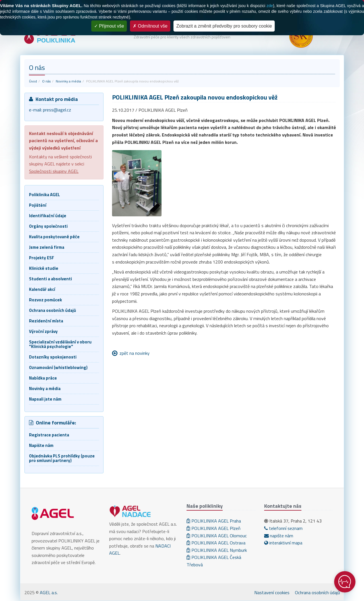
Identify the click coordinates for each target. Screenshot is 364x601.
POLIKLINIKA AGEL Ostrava (216, 543)
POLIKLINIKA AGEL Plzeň (214, 528)
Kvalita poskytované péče (54, 237)
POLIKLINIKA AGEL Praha (214, 521)
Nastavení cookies (272, 592)
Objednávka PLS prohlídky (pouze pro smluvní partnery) (62, 458)
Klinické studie (44, 268)
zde (270, 6)
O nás (46, 81)
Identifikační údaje (48, 216)
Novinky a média (68, 81)
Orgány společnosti (48, 226)
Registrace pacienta (49, 435)
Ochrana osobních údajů (52, 310)
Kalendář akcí (42, 289)
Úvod (33, 81)
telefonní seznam (283, 528)
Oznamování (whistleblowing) (58, 367)
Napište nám (41, 445)
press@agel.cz (57, 110)
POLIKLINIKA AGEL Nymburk (217, 550)
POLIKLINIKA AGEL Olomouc (217, 536)
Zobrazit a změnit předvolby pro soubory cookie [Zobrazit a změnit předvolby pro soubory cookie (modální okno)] (224, 26)
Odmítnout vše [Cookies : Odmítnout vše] (150, 26)
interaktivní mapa (283, 543)
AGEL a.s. (49, 592)
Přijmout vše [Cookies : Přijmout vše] (109, 26)
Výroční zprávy (43, 331)
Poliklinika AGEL (45, 195)
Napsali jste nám (45, 399)
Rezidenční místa (46, 321)
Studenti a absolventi (50, 279)
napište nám (279, 536)
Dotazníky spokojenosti (53, 357)
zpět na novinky (135, 353)
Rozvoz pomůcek (45, 300)
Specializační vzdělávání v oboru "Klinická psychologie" (60, 344)
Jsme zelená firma (47, 247)
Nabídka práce (43, 378)
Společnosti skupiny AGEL (54, 171)
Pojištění (38, 205)
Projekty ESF (42, 258)
